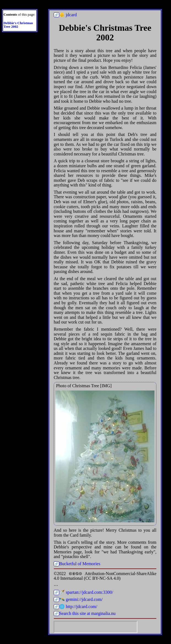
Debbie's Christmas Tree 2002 (18, 25)
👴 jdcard (68, 15)
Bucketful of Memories (80, 564)
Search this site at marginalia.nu (87, 613)
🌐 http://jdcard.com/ (78, 607)
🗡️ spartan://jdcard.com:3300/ (86, 592)
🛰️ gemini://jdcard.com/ (81, 599)
